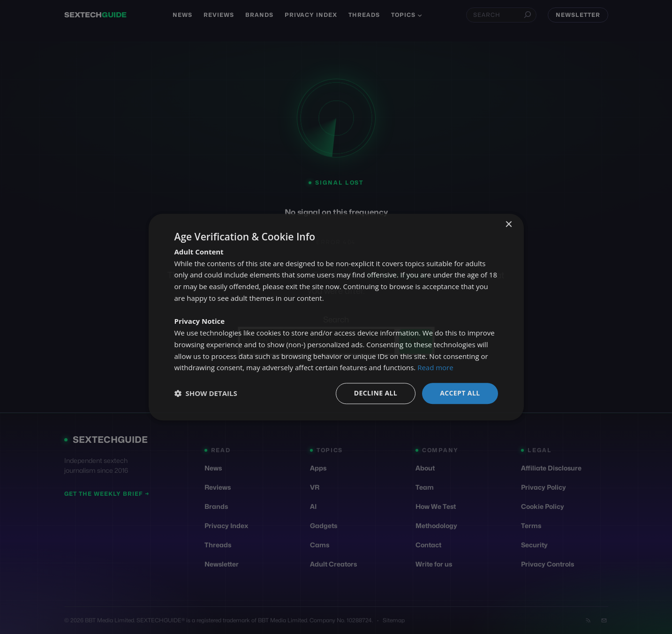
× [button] (509, 225)
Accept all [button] (460, 393)
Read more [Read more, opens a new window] (435, 368)
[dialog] (336, 317)
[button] (206, 394)
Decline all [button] (376, 393)
